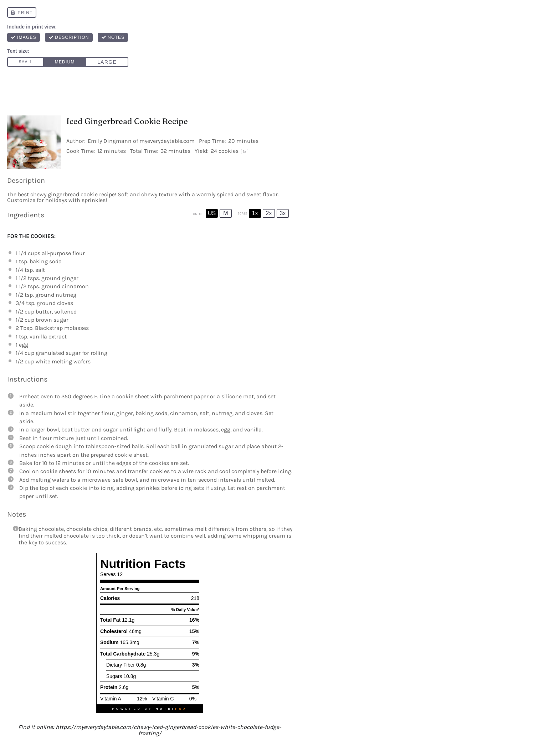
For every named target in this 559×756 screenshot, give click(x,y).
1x (255, 213)
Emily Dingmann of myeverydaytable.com (141, 141)
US (212, 213)
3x (283, 213)
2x (269, 213)
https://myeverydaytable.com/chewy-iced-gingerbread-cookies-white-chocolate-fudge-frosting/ (168, 730)
